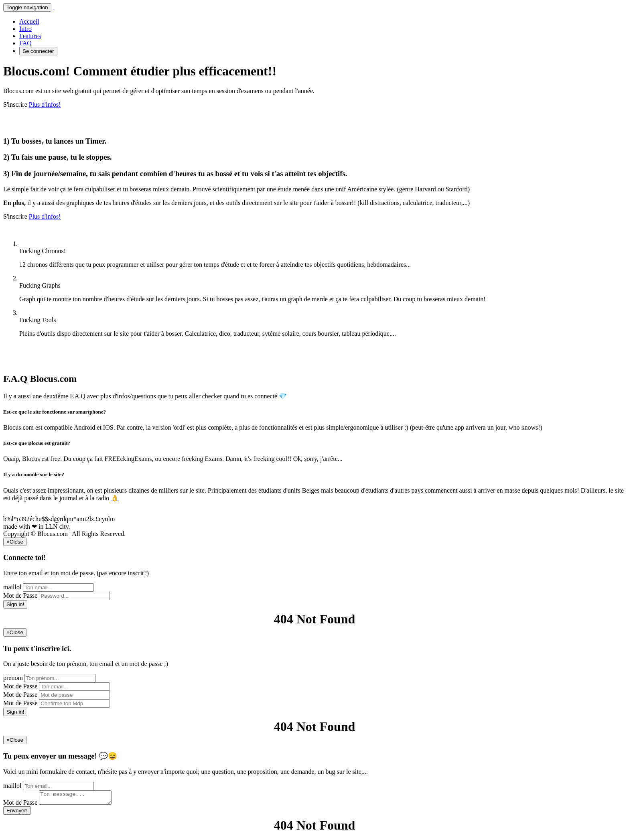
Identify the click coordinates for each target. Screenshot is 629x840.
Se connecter (38, 51)
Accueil (29, 21)
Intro (25, 29)
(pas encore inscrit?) (123, 573)
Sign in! (15, 604)
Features (30, 36)
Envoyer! (17, 813)
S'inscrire (15, 104)
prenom (13, 678)
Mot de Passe (20, 596)
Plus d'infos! (45, 104)
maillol (12, 587)
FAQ (25, 43)
